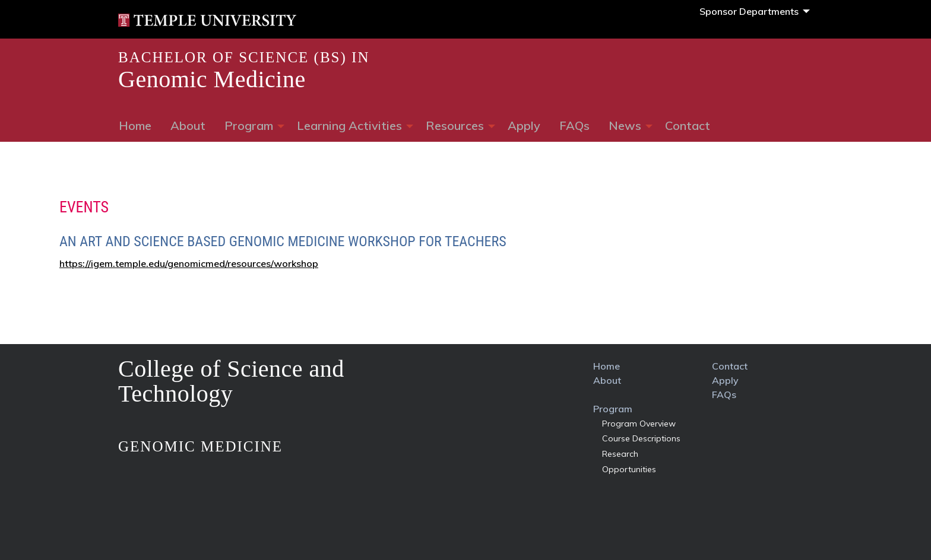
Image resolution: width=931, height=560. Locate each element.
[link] (207, 19)
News (625, 125)
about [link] (607, 380)
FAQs (574, 125)
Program (249, 125)
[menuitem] (751, 11)
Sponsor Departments (749, 11)
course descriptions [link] (641, 438)
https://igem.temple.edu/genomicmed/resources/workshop (189, 263)
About (188, 125)
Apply (524, 125)
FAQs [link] (724, 394)
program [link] (613, 409)
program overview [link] (639, 424)
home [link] (607, 366)
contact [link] (730, 366)
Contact (688, 125)
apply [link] (725, 380)
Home (135, 125)
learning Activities (349, 125)
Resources (455, 125)
